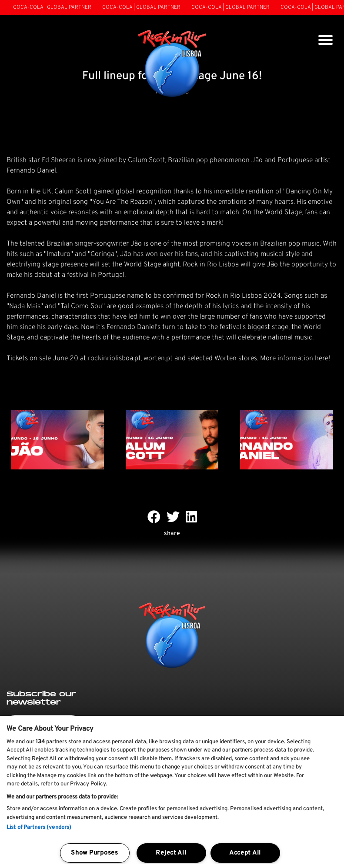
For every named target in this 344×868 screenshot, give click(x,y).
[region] (172, 792)
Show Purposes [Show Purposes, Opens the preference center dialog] (94, 853)
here (322, 359)
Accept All (245, 853)
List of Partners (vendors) (39, 828)
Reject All (171, 853)
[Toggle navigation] (326, 41)
